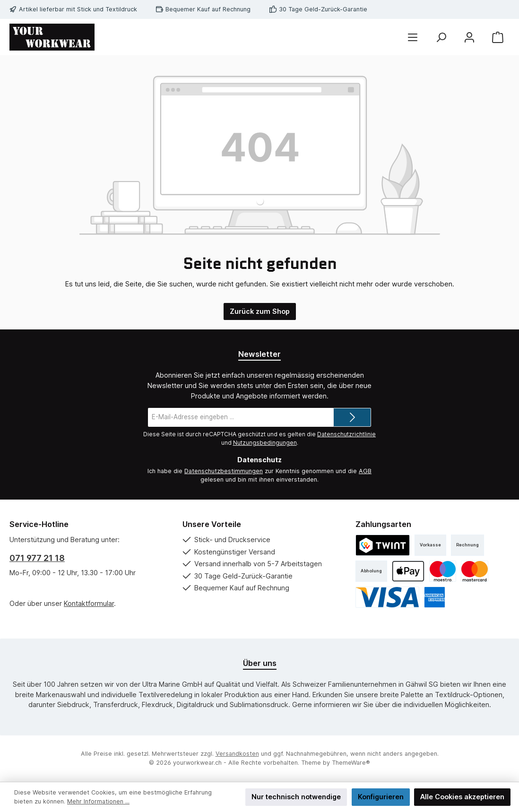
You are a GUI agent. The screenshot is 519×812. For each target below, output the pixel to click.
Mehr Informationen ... (98, 801)
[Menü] (413, 37)
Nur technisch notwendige (296, 797)
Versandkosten (237, 754)
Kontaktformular (89, 603)
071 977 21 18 (37, 558)
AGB (365, 471)
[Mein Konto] (469, 37)
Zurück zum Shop (260, 311)
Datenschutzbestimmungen (224, 471)
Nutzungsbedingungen (265, 443)
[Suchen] (441, 37)
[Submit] (352, 417)
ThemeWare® (351, 763)
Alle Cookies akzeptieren (462, 797)
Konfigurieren (381, 797)
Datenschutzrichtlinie (346, 434)
